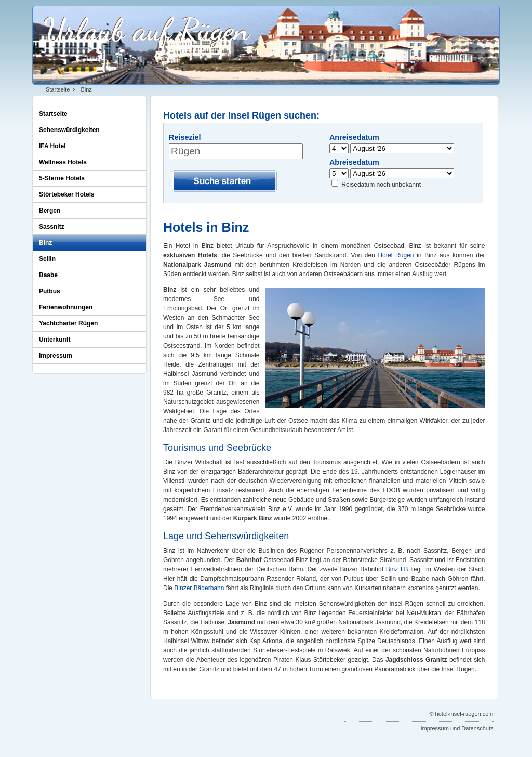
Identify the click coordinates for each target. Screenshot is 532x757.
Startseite (58, 89)
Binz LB (397, 569)
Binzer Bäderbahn (199, 588)
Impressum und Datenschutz (457, 728)
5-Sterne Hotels (62, 178)
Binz (86, 89)
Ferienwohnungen (66, 307)
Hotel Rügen (396, 255)
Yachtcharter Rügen (68, 323)
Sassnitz (52, 227)
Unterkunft (55, 340)
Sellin (47, 259)
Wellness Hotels (63, 162)
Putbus (50, 291)
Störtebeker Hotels (67, 194)
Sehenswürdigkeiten (69, 130)
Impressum (56, 356)
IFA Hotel (52, 146)
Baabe (48, 275)
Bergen (50, 211)
